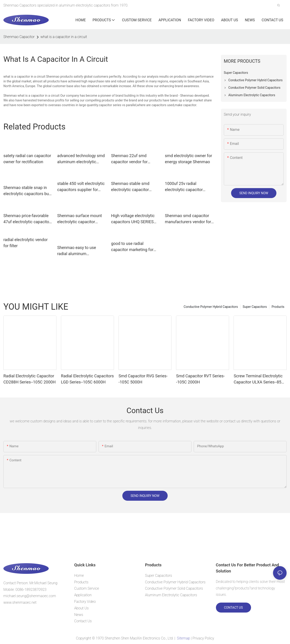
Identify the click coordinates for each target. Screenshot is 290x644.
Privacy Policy (203, 638)
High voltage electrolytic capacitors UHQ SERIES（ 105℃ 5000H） (134, 219)
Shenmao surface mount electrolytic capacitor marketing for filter (80, 219)
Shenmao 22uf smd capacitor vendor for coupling (129, 159)
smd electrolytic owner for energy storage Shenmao (188, 159)
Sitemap (183, 638)
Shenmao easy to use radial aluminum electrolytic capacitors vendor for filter (77, 251)
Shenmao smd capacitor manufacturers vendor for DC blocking (188, 219)
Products (278, 307)
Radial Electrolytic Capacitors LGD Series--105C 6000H (87, 379)
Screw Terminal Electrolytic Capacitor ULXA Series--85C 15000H (259, 379)
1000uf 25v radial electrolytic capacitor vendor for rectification (185, 187)
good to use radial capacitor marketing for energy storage (132, 247)
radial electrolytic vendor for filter (25, 243)
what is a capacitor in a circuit (64, 37)
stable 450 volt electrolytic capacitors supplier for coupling (81, 187)
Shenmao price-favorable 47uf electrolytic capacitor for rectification (27, 219)
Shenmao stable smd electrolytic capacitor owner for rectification (131, 187)
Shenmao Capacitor (19, 37)
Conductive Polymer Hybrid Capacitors (211, 307)
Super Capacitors (255, 307)
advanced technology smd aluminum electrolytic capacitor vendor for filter (81, 159)
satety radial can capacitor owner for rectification (27, 159)
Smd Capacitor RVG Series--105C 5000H (143, 379)
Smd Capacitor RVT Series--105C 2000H (200, 379)
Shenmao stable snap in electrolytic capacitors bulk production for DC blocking (28, 191)
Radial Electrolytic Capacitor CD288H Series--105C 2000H (30, 379)
